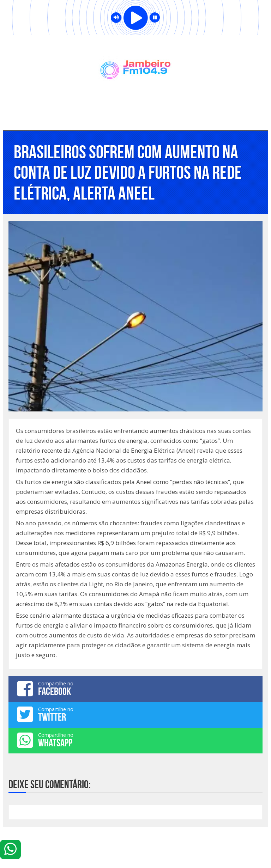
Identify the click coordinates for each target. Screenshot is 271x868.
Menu (136, 116)
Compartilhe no (135, 689)
